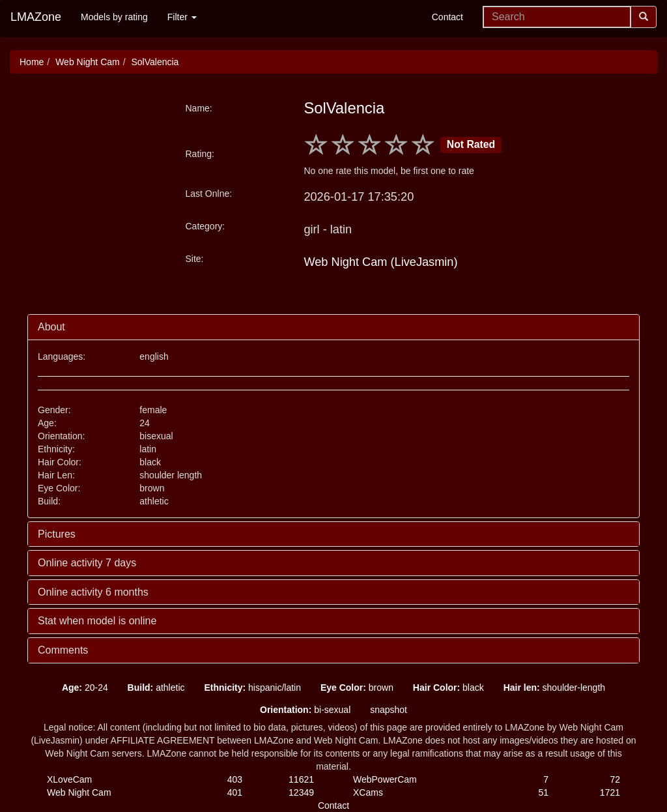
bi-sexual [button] (305, 710)
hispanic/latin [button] (252, 688)
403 (235, 779)
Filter (182, 17)
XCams (368, 792)
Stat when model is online (97, 621)
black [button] (448, 688)
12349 (301, 792)
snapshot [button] (389, 710)
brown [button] (357, 688)
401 (235, 792)
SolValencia (155, 62)
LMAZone (36, 17)
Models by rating (114, 17)
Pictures (57, 534)
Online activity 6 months (93, 592)
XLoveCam (69, 779)
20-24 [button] (85, 688)
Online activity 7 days (87, 563)
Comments (63, 650)
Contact (447, 17)
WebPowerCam (385, 779)
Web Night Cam (88, 62)
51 (543, 792)
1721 (610, 792)
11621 (301, 779)
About (51, 327)
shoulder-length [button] (554, 688)
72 (615, 779)
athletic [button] (156, 688)
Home (32, 62)
